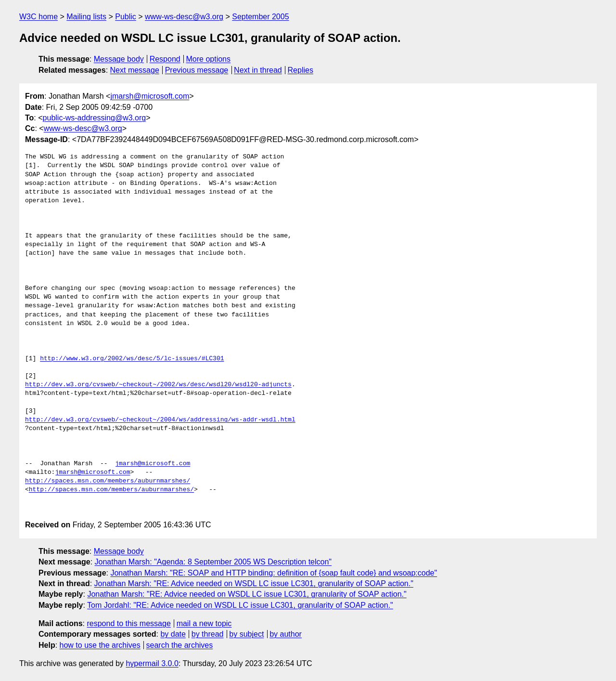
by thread (208, 634)
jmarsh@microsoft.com (150, 96)
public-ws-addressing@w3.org (95, 118)
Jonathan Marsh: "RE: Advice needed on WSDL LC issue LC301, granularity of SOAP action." (254, 583)
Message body (119, 59)
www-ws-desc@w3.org (184, 17)
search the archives (180, 645)
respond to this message (128, 623)
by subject (246, 634)
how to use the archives (100, 645)
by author (286, 634)
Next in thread (258, 70)
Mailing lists (86, 17)
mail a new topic (204, 623)
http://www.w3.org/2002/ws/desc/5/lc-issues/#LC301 (132, 359)
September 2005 (260, 17)
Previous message (197, 70)
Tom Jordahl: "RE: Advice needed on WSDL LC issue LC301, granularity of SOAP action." (240, 605)
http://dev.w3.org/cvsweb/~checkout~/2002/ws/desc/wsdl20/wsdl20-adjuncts (158, 385)
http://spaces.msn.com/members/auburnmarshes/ (108, 481)
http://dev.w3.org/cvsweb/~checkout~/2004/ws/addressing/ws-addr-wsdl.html (160, 420)
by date (173, 634)
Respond (165, 59)
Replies (301, 70)
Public (126, 17)
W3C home (38, 17)
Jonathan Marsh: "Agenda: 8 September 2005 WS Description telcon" (213, 562)
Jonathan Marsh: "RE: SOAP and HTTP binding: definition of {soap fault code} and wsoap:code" (274, 573)
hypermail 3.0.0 (152, 663)
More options (209, 59)
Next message (135, 70)
